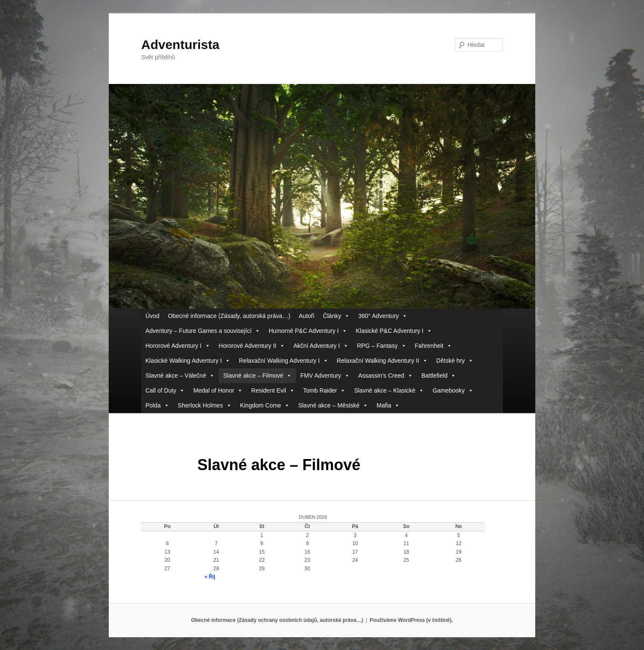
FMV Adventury (325, 376)
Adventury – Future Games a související (203, 331)
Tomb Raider (324, 391)
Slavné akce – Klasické (389, 391)
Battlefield (439, 376)
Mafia (388, 406)
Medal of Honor (218, 391)
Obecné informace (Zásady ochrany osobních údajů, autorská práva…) (277, 620)
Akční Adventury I (321, 346)
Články (336, 316)
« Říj (210, 577)
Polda (157, 406)
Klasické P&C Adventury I (394, 331)
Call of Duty (165, 391)
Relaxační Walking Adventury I (283, 361)
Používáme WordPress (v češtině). (411, 620)
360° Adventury (383, 316)
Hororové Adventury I (178, 346)
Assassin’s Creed (386, 376)
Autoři (307, 316)
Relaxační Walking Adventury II (382, 361)
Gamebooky (453, 391)
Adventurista (180, 45)
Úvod (152, 316)
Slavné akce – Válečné (180, 376)
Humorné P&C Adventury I (308, 331)
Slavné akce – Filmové (257, 376)
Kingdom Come (265, 406)
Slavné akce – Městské (333, 406)
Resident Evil (273, 391)
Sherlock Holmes (205, 406)
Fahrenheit (434, 346)
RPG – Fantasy (382, 346)
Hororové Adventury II (252, 346)
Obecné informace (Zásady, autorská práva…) (229, 316)
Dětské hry (455, 361)
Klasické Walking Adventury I (188, 361)
